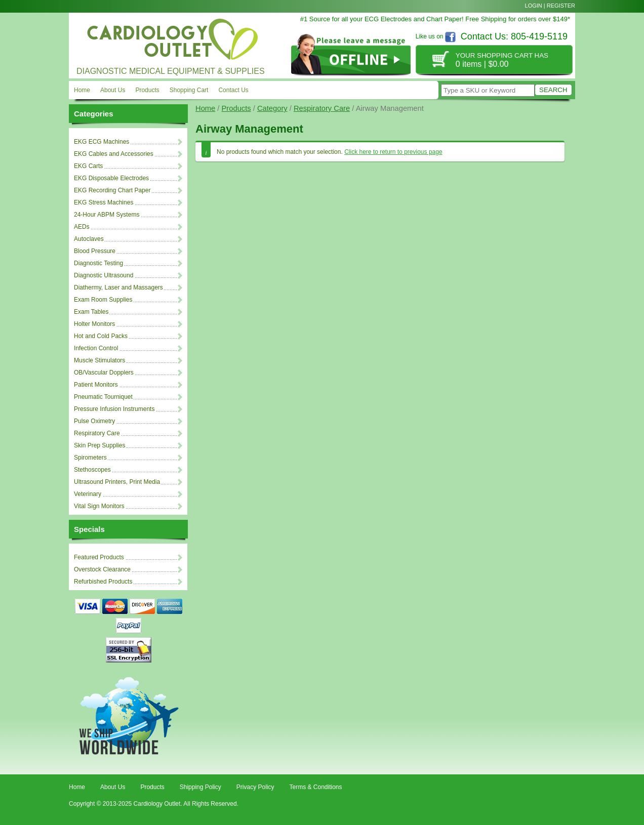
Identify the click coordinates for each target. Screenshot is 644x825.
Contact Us (233, 90)
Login (534, 6)
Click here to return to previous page (393, 152)
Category (272, 108)
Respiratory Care (322, 108)
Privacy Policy (255, 787)
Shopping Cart (189, 90)
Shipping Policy (200, 787)
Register (561, 6)
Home (82, 90)
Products (147, 90)
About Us (113, 90)
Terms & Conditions (315, 787)
